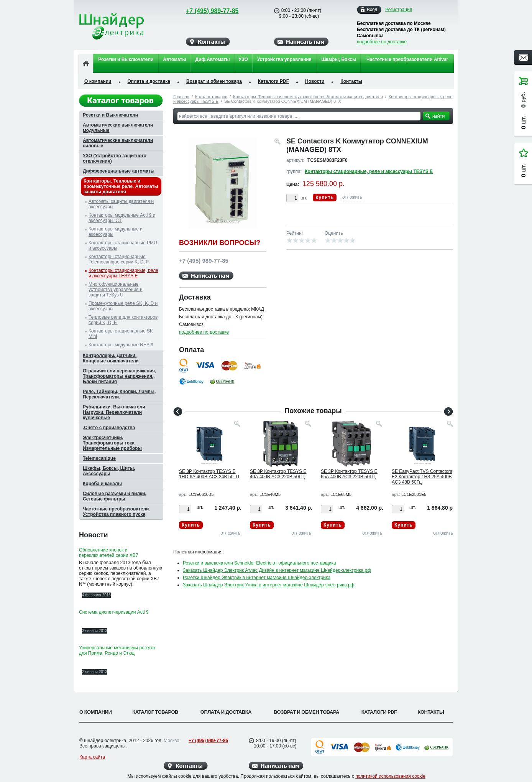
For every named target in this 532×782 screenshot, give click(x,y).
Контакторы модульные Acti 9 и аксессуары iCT (122, 218)
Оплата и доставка (149, 81)
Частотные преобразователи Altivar (407, 59)
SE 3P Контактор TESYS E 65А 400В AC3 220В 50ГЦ (349, 474)
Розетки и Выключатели (126, 59)
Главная (181, 97)
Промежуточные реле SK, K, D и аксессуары (123, 306)
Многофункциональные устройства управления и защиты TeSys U (116, 290)
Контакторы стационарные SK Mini (121, 334)
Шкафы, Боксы (339, 59)
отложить (352, 197)
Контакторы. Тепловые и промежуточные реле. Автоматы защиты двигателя (308, 97)
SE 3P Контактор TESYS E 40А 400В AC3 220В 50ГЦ (278, 474)
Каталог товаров (211, 97)
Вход (372, 10)
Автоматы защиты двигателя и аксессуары (121, 204)
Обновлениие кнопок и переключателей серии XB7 (108, 553)
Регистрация (399, 10)
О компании (98, 81)
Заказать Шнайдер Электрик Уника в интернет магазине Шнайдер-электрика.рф (268, 585)
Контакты (351, 81)
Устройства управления (284, 59)
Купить (325, 198)
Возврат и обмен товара (214, 81)
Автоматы (174, 59)
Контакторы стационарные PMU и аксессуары (123, 245)
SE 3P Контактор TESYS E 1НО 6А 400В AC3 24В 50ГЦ (209, 474)
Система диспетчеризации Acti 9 (114, 612)
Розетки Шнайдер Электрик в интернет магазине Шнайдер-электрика (257, 578)
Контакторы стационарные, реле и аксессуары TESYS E (369, 171)
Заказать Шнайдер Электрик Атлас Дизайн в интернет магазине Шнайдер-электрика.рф (277, 570)
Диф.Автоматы (212, 59)
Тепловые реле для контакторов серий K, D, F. (123, 320)
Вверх (483, 758)
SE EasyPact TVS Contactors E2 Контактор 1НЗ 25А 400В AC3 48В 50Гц (422, 477)
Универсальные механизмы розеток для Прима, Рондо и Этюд (117, 650)
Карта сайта (92, 757)
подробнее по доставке (382, 42)
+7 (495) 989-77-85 (205, 11)
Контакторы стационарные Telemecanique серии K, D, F (119, 259)
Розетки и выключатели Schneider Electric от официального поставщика (259, 563)
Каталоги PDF (273, 81)
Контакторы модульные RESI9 (121, 345)
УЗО (243, 59)
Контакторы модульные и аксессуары (116, 232)
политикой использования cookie (390, 776)
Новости (315, 81)
